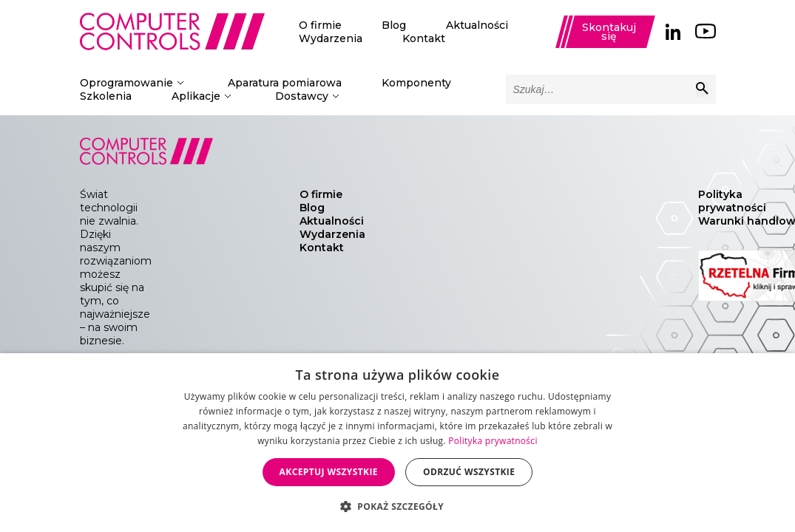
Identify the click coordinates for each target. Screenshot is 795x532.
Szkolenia (106, 96)
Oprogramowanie (126, 83)
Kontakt (424, 38)
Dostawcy (302, 96)
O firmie (320, 25)
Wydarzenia (331, 38)
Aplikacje (196, 96)
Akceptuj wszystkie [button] (329, 472)
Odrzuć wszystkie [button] (469, 472)
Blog (394, 25)
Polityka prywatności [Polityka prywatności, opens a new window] (493, 441)
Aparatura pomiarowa (285, 83)
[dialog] (397, 443)
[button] (397, 506)
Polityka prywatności (732, 201)
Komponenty (416, 83)
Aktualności (477, 25)
